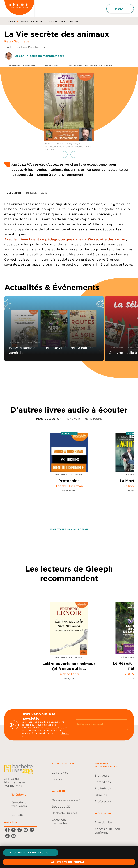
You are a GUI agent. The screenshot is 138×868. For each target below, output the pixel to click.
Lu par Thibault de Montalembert (39, 56)
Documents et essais (31, 21)
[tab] (14, 193)
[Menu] (120, 9)
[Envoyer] (124, 725)
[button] (31, 853)
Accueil (11, 21)
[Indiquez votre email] (97, 725)
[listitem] (7, 830)
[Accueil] (19, 9)
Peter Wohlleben (18, 41)
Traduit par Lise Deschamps (25, 47)
